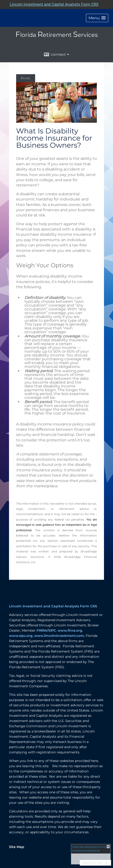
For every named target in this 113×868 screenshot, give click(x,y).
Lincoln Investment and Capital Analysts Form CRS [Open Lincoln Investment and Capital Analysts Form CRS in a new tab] (54, 4)
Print (26, 78)
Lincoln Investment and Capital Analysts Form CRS (53, 606)
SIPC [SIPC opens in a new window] (52, 630)
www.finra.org (70, 630)
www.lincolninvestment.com (59, 636)
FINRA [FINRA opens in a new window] (42, 630)
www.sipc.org (21, 636)
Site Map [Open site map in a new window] (17, 847)
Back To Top (95, 863)
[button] (97, 18)
